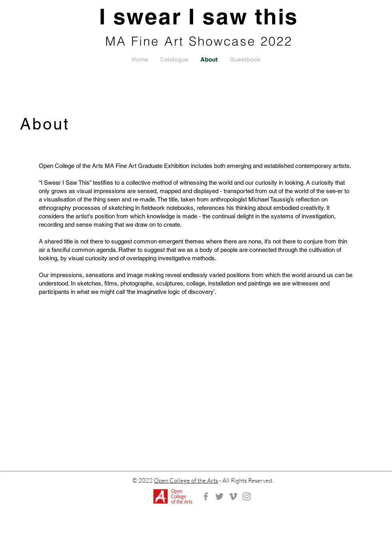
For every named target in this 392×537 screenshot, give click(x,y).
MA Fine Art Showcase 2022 (199, 41)
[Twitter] (219, 496)
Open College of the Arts (186, 480)
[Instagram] (247, 496)
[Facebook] (206, 496)
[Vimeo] (233, 496)
